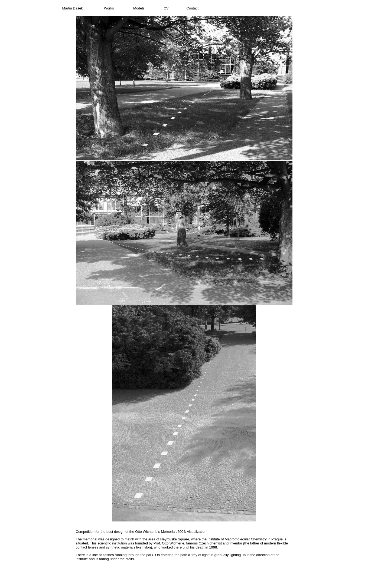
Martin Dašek (73, 8)
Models (139, 8)
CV (166, 8)
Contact (193, 8)
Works (109, 8)
